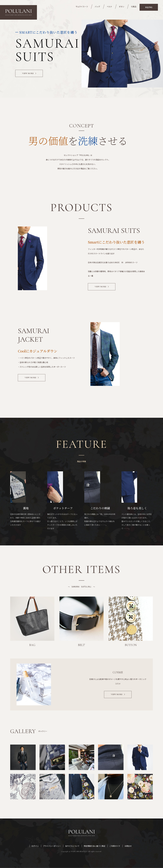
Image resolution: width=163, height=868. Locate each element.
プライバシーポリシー (52, 846)
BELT (81, 645)
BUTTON (131, 645)
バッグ (97, 6)
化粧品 (134, 6)
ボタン (122, 6)
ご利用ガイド (115, 846)
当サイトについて (72, 846)
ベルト (110, 6)
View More (100, 287)
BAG (32, 645)
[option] (81, 54)
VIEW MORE (28, 73)
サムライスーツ (82, 6)
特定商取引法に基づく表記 (94, 846)
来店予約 (149, 7)
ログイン (35, 846)
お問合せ (128, 846)
